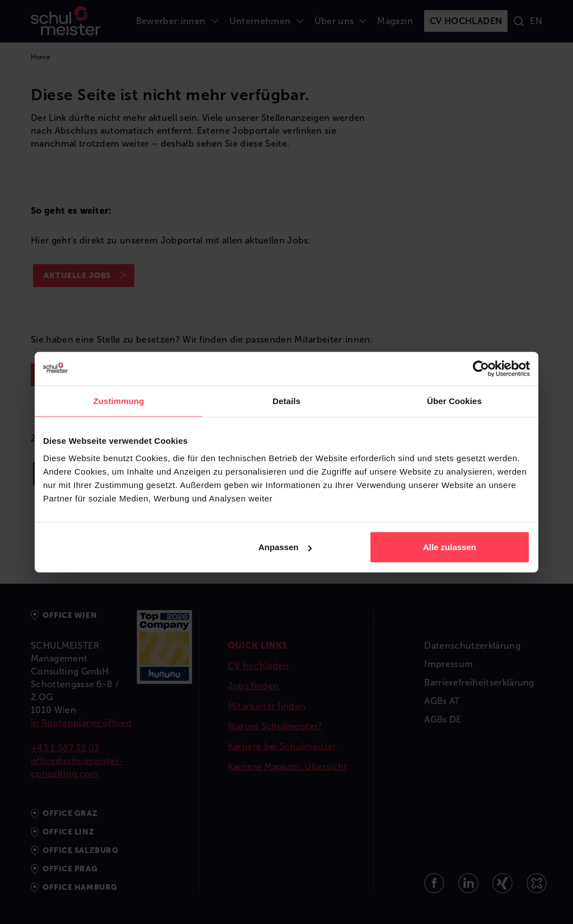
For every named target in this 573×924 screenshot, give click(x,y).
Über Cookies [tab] (454, 400)
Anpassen (285, 547)
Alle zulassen (450, 547)
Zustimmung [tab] (119, 400)
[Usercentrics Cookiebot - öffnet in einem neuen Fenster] (481, 368)
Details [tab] (286, 400)
